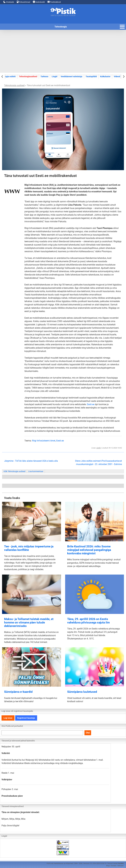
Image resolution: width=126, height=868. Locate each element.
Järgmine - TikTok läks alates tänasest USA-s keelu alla (31, 461)
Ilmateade (9, 2)
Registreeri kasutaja (26, 718)
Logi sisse (8, 718)
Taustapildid (91, 76)
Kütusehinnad (23, 2)
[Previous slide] (2, 76)
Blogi (108, 866)
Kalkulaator (105, 76)
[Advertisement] (63, 51)
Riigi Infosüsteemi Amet (44, 441)
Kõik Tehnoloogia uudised (14, 471)
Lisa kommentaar (36, 471)
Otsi (88, 733)
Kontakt (114, 866)
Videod (117, 76)
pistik (99, 448)
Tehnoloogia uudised (14, 85)
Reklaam (121, 866)
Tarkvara (44, 76)
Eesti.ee (91, 404)
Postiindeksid (54, 2)
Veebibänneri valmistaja (71, 76)
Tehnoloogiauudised (28, 76)
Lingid (55, 76)
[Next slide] (124, 76)
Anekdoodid (39, 2)
